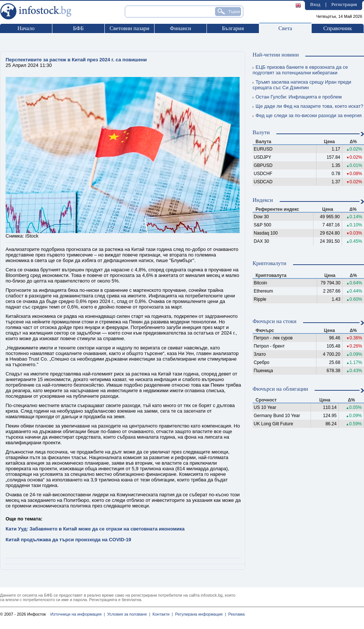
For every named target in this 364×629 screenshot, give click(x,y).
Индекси (263, 200)
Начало (26, 28)
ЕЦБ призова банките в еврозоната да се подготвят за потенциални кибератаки (300, 70)
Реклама (235, 614)
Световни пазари (129, 28)
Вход (315, 4)
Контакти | (161, 614)
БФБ (79, 28)
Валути (261, 132)
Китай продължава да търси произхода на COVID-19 (68, 540)
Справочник (337, 28)
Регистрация (344, 4)
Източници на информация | (77, 614)
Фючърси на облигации (280, 389)
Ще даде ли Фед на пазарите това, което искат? (308, 106)
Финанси (180, 28)
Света (285, 28)
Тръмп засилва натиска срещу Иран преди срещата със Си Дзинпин (302, 85)
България (233, 28)
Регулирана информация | (199, 614)
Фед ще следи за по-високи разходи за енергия (307, 115)
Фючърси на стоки (274, 321)
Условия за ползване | (127, 614)
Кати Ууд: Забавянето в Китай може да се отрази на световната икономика (95, 529)
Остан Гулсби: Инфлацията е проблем (297, 97)
